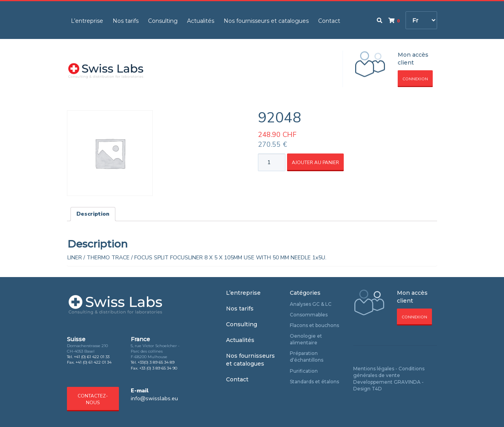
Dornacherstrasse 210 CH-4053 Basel (87, 348)
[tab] (93, 214)
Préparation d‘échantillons (307, 357)
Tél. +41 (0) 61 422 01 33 (88, 357)
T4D (377, 389)
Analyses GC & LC (311, 304)
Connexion (415, 79)
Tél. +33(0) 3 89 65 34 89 (153, 362)
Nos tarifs (126, 21)
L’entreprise (87, 21)
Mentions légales (374, 369)
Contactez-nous (93, 399)
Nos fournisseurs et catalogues (266, 21)
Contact (329, 21)
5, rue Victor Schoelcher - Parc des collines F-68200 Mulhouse (155, 351)
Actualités (201, 21)
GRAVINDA (407, 382)
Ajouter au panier (315, 163)
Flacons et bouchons (314, 325)
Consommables (309, 315)
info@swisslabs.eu (154, 398)
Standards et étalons (314, 382)
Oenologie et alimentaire (306, 339)
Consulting (163, 21)
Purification (304, 371)
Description (93, 214)
